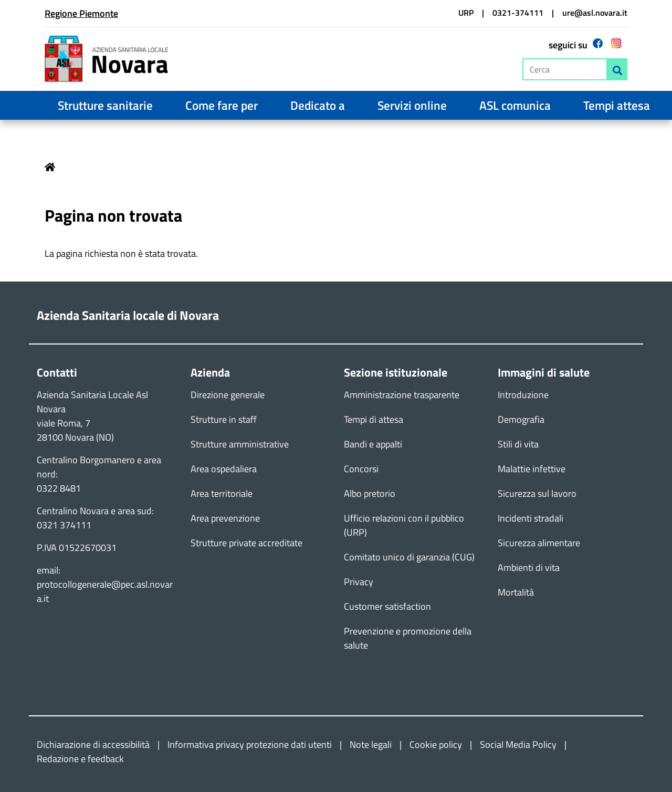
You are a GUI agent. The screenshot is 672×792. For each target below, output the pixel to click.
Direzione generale (228, 395)
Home (50, 167)
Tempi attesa (617, 105)
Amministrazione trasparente (402, 395)
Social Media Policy (518, 744)
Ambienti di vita (529, 567)
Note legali (371, 744)
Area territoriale (222, 493)
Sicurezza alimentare (539, 543)
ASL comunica (515, 105)
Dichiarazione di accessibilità (93, 744)
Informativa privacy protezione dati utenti (250, 744)
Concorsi (361, 469)
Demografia (521, 419)
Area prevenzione (225, 518)
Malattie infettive (532, 469)
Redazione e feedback (80, 759)
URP (466, 13)
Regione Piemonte (81, 13)
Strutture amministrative (240, 444)
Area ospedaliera (224, 469)
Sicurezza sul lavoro (537, 493)
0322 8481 (59, 488)
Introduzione (523, 395)
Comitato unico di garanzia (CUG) (409, 557)
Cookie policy (436, 744)
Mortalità (516, 592)
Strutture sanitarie (105, 105)
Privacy (359, 582)
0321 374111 (64, 525)
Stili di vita (518, 444)
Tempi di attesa (374, 419)
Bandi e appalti (373, 444)
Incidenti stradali (531, 518)
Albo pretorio (370, 493)
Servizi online (412, 105)
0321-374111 (518, 13)
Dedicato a (318, 105)
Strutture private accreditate (246, 543)
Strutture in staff (224, 419)
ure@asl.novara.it (595, 13)
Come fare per (222, 105)
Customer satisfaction (387, 606)
